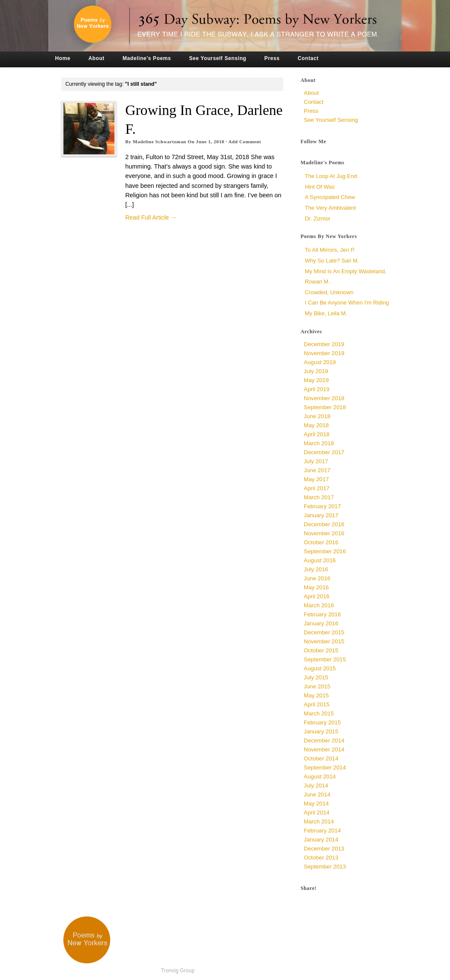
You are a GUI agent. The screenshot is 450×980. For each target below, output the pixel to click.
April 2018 (317, 434)
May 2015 (316, 695)
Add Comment (245, 142)
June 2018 (317, 416)
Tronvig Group (178, 971)
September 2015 (325, 659)
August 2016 (320, 560)
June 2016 (317, 578)
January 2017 (321, 515)
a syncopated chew (330, 197)
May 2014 (316, 804)
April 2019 (317, 389)
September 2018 (325, 407)
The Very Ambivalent (330, 208)
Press (272, 58)
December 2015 (324, 632)
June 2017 (317, 470)
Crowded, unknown (329, 292)
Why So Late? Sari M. (332, 261)
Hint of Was (320, 187)
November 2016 (324, 533)
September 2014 (325, 767)
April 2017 (317, 488)
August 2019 (320, 362)
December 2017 (324, 452)
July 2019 (316, 371)
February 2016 (322, 614)
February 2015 (322, 722)
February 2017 (322, 506)
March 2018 (319, 443)
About (96, 58)
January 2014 (321, 840)
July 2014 (316, 786)
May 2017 (316, 479)
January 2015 (321, 731)
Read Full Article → (151, 217)
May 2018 (316, 425)
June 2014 (317, 795)
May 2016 (316, 587)
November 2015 (324, 641)
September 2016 (325, 551)
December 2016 (324, 524)
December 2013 (324, 849)
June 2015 (317, 686)
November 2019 (324, 353)
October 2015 (321, 650)
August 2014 (320, 776)
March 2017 (319, 497)
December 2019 (324, 344)
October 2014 (321, 758)
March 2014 (319, 822)
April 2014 (317, 813)
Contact (308, 58)
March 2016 (319, 605)
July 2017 (316, 461)
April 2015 (317, 704)
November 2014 (324, 749)
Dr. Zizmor (318, 219)
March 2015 (319, 713)
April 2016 (317, 596)
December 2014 (324, 740)
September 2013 (325, 867)
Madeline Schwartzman (160, 142)
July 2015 (316, 677)
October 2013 (321, 858)
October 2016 (321, 542)
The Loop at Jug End (331, 176)
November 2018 (324, 398)
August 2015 (320, 668)
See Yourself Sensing (218, 58)
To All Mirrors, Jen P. (330, 250)
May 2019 (316, 380)
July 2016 (316, 569)
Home (63, 58)
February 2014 (322, 831)
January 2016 (321, 623)
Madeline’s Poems (147, 58)
